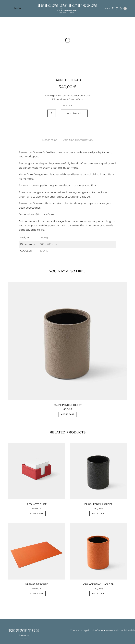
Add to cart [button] (67, 414)
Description (50, 140)
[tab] (50, 140)
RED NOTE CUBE (37, 504)
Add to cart (74, 113)
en (106, 9)
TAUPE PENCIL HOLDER (68, 405)
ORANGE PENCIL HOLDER (98, 584)
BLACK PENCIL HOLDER (98, 504)
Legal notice (90, 630)
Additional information (78, 140)
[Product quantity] (52, 113)
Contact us (76, 630)
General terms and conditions (114, 630)
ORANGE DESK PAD (37, 584)
